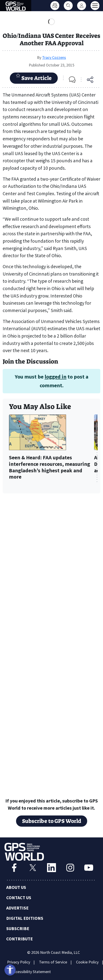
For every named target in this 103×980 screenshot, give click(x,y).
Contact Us (19, 898)
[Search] (68, 6)
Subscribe (18, 929)
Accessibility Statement (31, 972)
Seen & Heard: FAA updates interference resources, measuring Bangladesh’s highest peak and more (49, 467)
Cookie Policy (87, 962)
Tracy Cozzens (54, 57)
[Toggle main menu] (95, 6)
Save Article (34, 77)
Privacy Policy (19, 962)
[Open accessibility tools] (10, 970)
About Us (16, 888)
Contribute (20, 939)
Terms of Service (53, 962)
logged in (56, 377)
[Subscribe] (55, 6)
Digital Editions (25, 919)
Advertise (17, 908)
